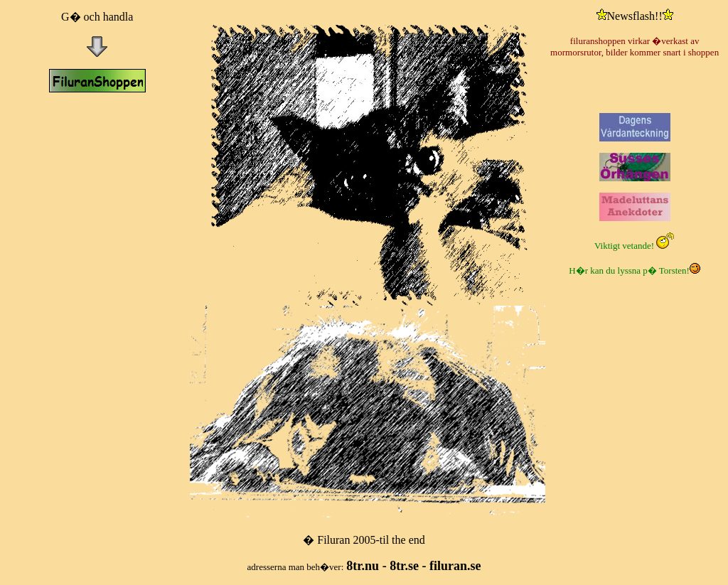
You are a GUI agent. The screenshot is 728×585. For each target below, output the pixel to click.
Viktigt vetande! (635, 246)
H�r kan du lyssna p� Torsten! (635, 270)
